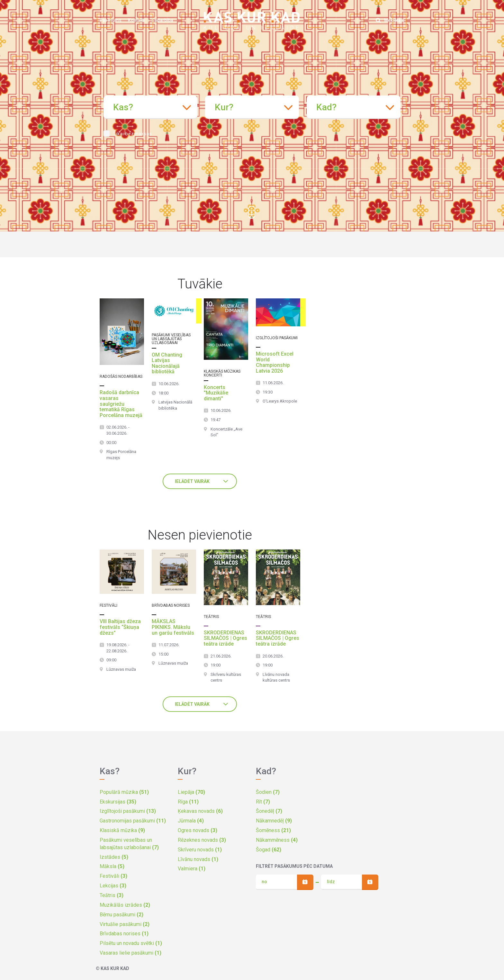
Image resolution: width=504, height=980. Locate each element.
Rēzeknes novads (202, 840)
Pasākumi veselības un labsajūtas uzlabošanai (129, 844)
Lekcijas (113, 886)
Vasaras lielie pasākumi (130, 953)
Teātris (112, 895)
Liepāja (191, 792)
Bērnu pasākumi (122, 915)
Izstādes (114, 857)
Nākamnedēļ (274, 821)
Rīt (263, 802)
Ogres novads (198, 830)
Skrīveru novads (200, 850)
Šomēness (273, 830)
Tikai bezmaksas (132, 134)
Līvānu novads (198, 859)
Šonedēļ (269, 811)
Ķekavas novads (200, 811)
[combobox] (150, 107)
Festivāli (113, 876)
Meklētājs (390, 20)
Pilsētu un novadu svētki (131, 943)
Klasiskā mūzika (122, 830)
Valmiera (192, 869)
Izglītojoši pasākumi (128, 811)
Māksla (112, 866)
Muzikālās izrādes (125, 905)
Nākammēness (277, 840)
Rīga (188, 802)
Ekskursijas (118, 802)
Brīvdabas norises (124, 934)
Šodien (268, 792)
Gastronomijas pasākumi (133, 821)
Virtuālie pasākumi (125, 924)
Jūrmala (191, 821)
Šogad (269, 850)
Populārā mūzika (124, 792)
